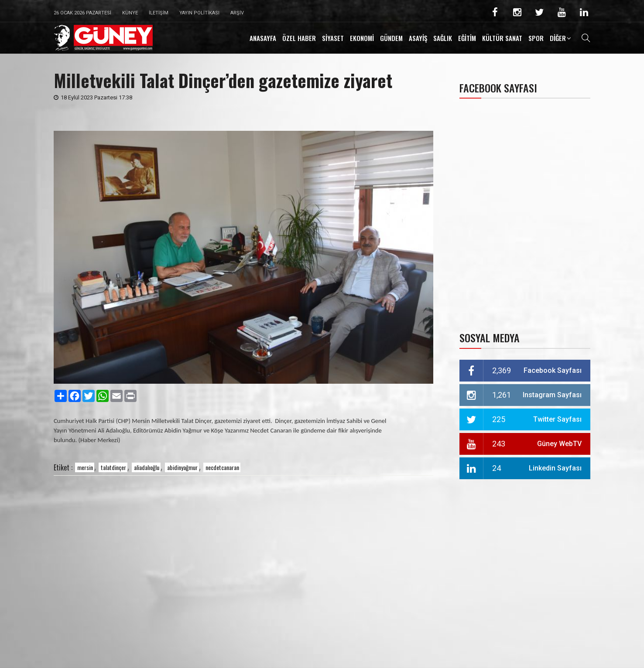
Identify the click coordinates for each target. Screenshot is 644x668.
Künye (130, 13)
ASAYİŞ (418, 38)
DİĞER (558, 38)
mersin (85, 467)
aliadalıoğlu (147, 467)
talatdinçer (113, 467)
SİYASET (333, 38)
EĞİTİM (467, 38)
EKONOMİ (362, 38)
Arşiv (237, 13)
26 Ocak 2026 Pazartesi (82, 13)
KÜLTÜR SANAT (502, 38)
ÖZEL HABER (299, 38)
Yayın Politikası (199, 13)
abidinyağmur (182, 467)
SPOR (536, 38)
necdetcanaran (222, 467)
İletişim (159, 13)
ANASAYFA (263, 38)
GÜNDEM (391, 38)
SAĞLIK (443, 38)
